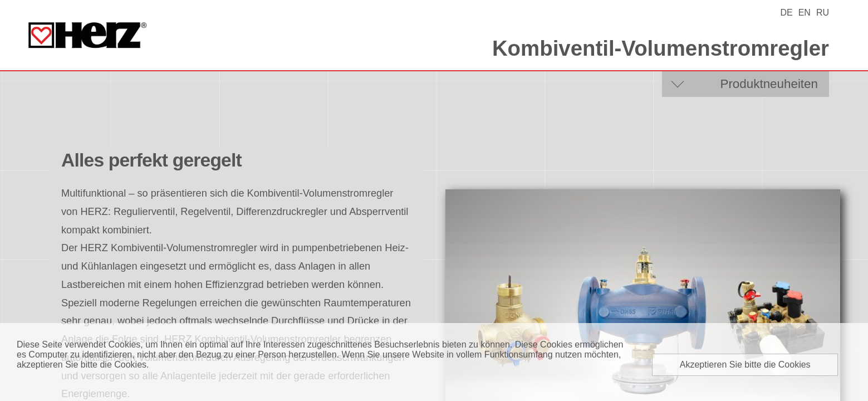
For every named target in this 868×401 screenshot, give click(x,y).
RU (823, 13)
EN (805, 13)
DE (786, 13)
